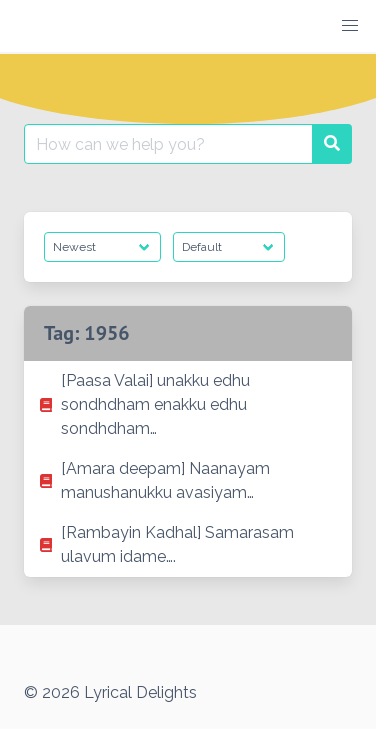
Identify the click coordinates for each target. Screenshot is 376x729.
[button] (350, 26)
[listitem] (188, 405)
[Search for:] (168, 144)
